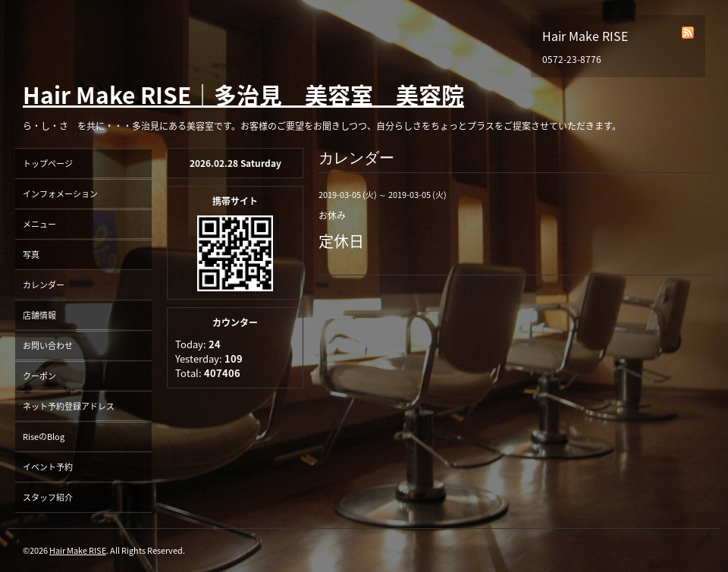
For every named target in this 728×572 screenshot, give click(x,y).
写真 (31, 255)
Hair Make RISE (78, 550)
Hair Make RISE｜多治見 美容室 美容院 (243, 94)
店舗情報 (39, 315)
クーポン (39, 376)
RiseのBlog (44, 437)
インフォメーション (60, 194)
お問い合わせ (48, 346)
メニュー (39, 224)
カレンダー (44, 285)
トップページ (48, 163)
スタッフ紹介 (48, 497)
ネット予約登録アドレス (69, 406)
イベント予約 (48, 467)
